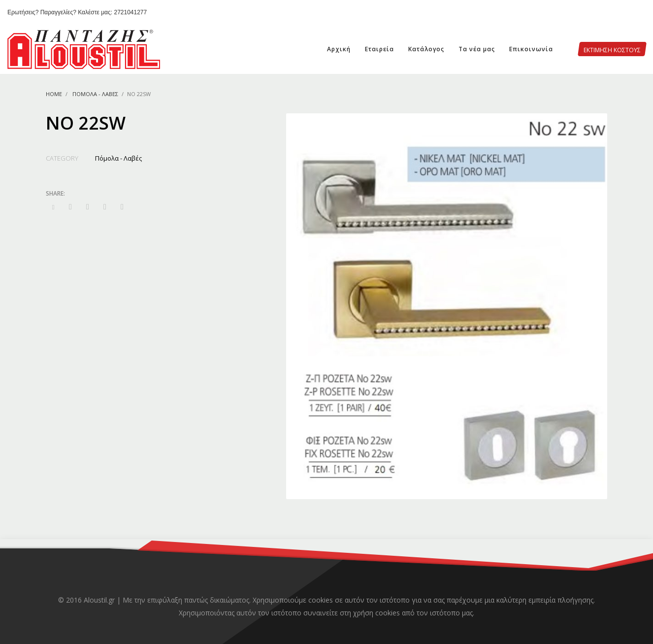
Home (54, 94)
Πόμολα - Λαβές (95, 94)
